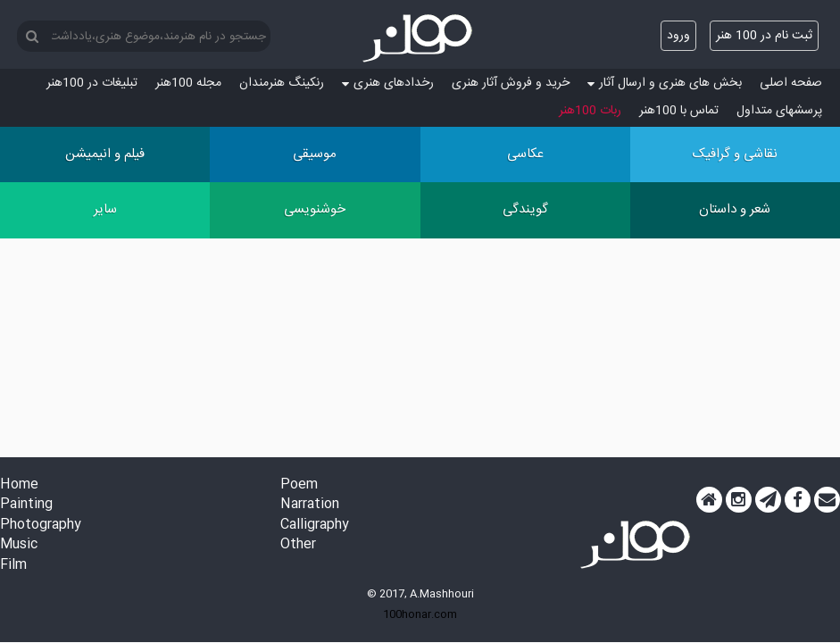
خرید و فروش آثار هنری (511, 83)
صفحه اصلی (791, 83)
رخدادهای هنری (388, 83)
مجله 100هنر (188, 83)
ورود (678, 36)
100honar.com (420, 614)
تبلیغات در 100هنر (92, 83)
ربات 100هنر (590, 111)
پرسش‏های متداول (779, 111)
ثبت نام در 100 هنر (764, 36)
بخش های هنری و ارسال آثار (665, 83)
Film (13, 566)
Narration (310, 505)
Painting (26, 505)
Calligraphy (315, 526)
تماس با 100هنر (679, 111)
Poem (299, 485)
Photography (41, 526)
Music (19, 545)
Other (298, 545)
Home (19, 485)
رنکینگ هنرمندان (282, 83)
